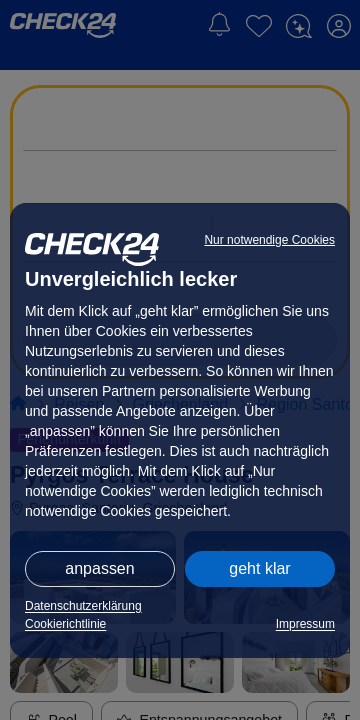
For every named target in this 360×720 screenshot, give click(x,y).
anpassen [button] (99, 568)
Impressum (305, 624)
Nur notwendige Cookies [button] (269, 240)
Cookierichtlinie (65, 624)
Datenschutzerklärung (83, 606)
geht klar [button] (259, 568)
